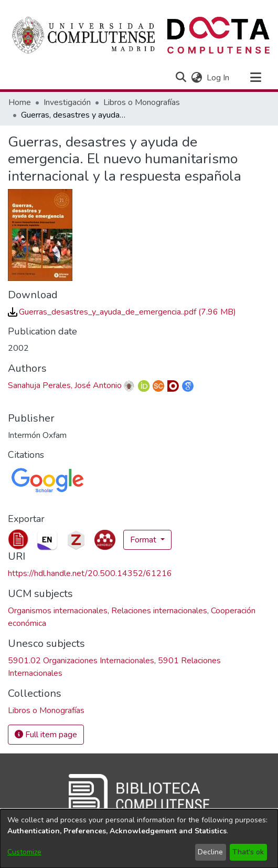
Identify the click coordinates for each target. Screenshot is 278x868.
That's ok (248, 852)
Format (144, 540)
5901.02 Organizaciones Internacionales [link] (81, 661)
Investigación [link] (67, 102)
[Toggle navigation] (255, 78)
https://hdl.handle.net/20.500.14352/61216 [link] (90, 573)
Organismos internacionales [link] (58, 611)
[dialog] (139, 839)
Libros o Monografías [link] (142, 102)
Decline (210, 852)
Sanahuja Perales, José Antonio (65, 385)
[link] (122, 312)
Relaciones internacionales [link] (159, 611)
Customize (24, 852)
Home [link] (20, 102)
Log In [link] (218, 78)
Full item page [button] (46, 735)
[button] (181, 78)
